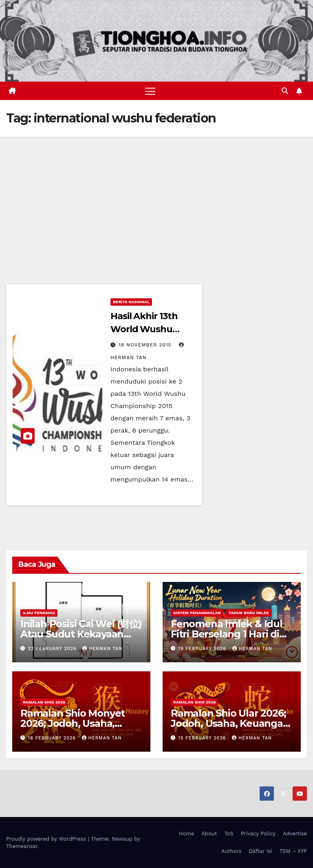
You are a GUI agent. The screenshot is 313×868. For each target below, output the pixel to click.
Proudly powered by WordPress (47, 839)
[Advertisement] (156, 198)
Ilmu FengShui (39, 613)
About (209, 834)
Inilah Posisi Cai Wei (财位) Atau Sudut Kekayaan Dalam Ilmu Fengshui (81, 634)
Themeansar (22, 846)
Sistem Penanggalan (197, 613)
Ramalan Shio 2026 (44, 702)
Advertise (295, 834)
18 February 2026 (53, 738)
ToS (229, 834)
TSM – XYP (293, 851)
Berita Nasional (131, 302)
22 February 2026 (53, 649)
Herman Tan (102, 649)
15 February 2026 (203, 738)
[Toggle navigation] (150, 91)
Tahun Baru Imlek (249, 613)
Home (186, 834)
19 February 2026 (203, 649)
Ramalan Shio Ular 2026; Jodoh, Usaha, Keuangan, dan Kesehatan (231, 723)
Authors (231, 851)
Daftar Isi (260, 851)
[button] (285, 91)
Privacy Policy (258, 834)
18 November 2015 (146, 345)
